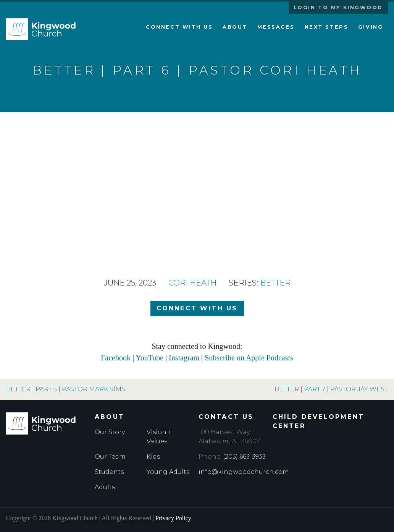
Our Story (110, 432)
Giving (371, 27)
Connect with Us (179, 27)
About (235, 27)
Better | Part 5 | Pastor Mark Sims (66, 389)
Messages (276, 27)
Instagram (184, 358)
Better (275, 283)
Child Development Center (318, 421)
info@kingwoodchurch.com (244, 472)
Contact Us (226, 417)
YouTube (149, 358)
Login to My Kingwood (338, 7)
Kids (153, 457)
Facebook (116, 358)
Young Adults (168, 472)
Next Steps (327, 27)
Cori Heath (192, 283)
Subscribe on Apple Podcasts (249, 358)
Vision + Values (159, 437)
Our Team (110, 457)
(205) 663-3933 (244, 457)
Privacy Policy (173, 518)
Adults (105, 487)
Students (109, 472)
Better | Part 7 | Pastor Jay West (331, 389)
